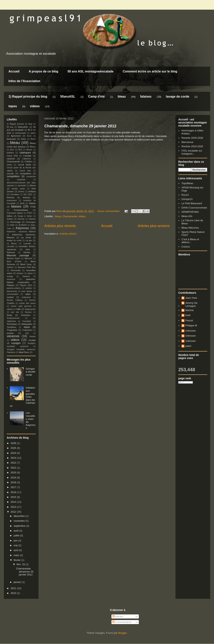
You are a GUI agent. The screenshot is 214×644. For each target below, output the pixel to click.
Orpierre (26, 276)
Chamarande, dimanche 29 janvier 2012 (80, 126)
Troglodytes (27, 330)
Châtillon (28, 162)
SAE (18, 309)
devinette (22, 186)
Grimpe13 (187, 199)
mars (17, 555)
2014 (14, 502)
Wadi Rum (24, 352)
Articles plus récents (60, 226)
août (16, 531)
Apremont (16, 136)
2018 (14, 482)
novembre (20, 521)
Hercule (21, 219)
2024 (14, 453)
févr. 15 (21, 564)
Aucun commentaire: (109, 211)
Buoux (29, 150)
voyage (32, 340)
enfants (32, 191)
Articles (118, 616)
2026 (14, 443)
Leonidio (27, 244)
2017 (14, 487)
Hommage (15, 222)
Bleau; (33, 147)
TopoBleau (11, 327)
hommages (31, 222)
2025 (14, 448)
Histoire (32, 219)
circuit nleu (25, 171)
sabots (10, 309)
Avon (29, 136)
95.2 (30, 130)
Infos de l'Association (24, 81)
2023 (14, 458)
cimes (9, 165)
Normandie (16, 270)
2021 (14, 468)
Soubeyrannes (13, 318)
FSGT (30, 213)
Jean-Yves (191, 298)
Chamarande (70, 216)
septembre (20, 526)
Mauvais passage (18, 255)
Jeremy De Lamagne (191, 304)
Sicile (9, 315)
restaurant (26, 297)
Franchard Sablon (15, 213)
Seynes (28, 312)
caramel (11, 159)
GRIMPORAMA (190, 212)
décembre (20, 516)
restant (10, 297)
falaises (146, 97)
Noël (188, 315)
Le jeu (29, 240)
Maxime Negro (13, 258)
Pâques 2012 (26, 285)
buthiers (10, 153)
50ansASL (68, 97)
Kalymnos (22, 228)
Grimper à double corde (30, 372)
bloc (12, 150)
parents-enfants (14, 288)
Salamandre (30, 309)
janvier (18, 582)
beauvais (11, 139)
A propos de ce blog (43, 71)
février (18, 560)
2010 (14, 593)
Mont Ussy (26, 264)
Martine (189, 310)
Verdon (32, 336)
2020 (14, 473)
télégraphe (27, 324)
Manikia (27, 252)
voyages (16, 343)
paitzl (188, 346)
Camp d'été (96, 97)
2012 (14, 512)
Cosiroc (186, 247)
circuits (10, 173)
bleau (122, 97)
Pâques (11, 285)
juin (16, 541)
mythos (10, 267)
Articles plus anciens (154, 226)
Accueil (14, 71)
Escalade (15, 194)
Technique (12, 324)
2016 (14, 492)
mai (16, 545)
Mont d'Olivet (14, 262)
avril (16, 550)
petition (29, 288)
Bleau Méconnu (190, 228)
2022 (14, 463)
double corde (18, 189)
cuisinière (21, 180)
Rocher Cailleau (15, 300)
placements (12, 291)
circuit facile (25, 165)
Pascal (189, 320)
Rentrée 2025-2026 (192, 138)
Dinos (33, 185)
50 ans (10, 127)
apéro (33, 133)
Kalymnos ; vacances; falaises (21, 232)
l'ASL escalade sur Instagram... (192, 152)
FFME (33, 207)
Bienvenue (187, 142)
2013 (14, 507)
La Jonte (26, 237)
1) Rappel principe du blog (28, 97)
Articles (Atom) (68, 234)
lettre (28, 250)
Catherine (27, 159)
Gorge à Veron (25, 216)
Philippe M (191, 325)
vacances (13, 336)
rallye (28, 294)
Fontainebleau (21, 210)
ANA (9, 133)
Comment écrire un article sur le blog (150, 71)
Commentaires (122, 622)
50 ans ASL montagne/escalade (90, 71)
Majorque (11, 252)
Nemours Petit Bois (27, 267)
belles (23, 139)
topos (13, 106)
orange (10, 276)
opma (30, 273)
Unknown (190, 331)
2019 (14, 478)
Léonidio (11, 246)
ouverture (11, 279)
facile (22, 203)
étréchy (26, 197)
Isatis (12, 225)
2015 (14, 497)
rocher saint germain (21, 306)
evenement (12, 200)
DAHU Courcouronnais (194, 208)
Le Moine (12, 244)
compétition (13, 176)
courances (31, 177)
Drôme (21, 192)
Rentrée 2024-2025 (192, 146)
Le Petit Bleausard (192, 203)
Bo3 (20, 150)
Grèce (10, 219)
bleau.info (187, 216)
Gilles (10, 216)
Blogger (122, 633)
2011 (14, 588)
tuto (27, 333)
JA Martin (23, 225)
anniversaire (21, 133)
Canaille (27, 156)
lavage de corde (177, 97)
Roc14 (185, 195)
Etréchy (11, 197)
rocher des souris (27, 303)
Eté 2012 (28, 194)
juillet (17, 536)
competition (26, 173)
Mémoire (28, 258)
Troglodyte (12, 330)
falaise (32, 203)
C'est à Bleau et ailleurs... (190, 241)
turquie (10, 333)
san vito (15, 312)
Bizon (33, 139)
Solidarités (26, 315)
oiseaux (20, 273)
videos (35, 106)
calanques (25, 153)
